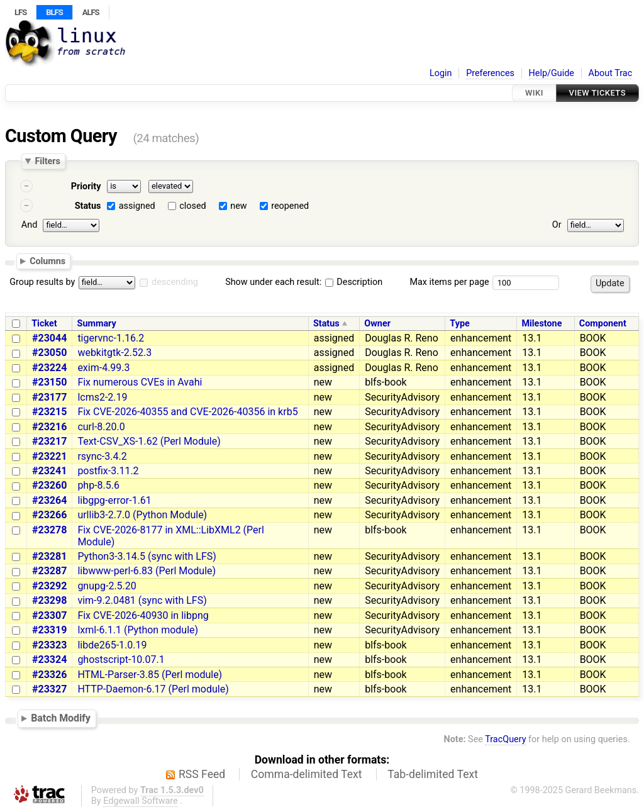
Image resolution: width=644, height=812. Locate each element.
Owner (377, 324)
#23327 (49, 689)
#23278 (49, 530)
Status (88, 206)
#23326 (49, 675)
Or (557, 225)
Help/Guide (552, 73)
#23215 (49, 412)
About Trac (611, 73)
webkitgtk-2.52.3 (114, 353)
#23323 (49, 645)
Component (603, 324)
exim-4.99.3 (103, 368)
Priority (86, 186)
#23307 (49, 615)
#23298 (49, 600)
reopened (290, 206)
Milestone (541, 324)
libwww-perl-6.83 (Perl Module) (147, 571)
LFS (20, 12)
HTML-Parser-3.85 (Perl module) (150, 675)
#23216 (49, 427)
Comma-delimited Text (307, 774)
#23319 (49, 630)
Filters (47, 161)
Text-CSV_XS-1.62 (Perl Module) (149, 441)
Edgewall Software (141, 801)
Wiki (534, 93)
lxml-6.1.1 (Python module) (138, 630)
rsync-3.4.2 (102, 456)
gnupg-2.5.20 (107, 586)
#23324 (49, 659)
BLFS (54, 12)
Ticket (44, 324)
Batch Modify (61, 718)
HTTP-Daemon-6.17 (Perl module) (153, 689)
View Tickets (597, 93)
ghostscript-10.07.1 (121, 659)
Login (441, 73)
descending (175, 282)
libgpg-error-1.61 (114, 500)
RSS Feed (202, 774)
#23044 (49, 338)
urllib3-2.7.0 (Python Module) (142, 515)
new (238, 206)
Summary (97, 324)
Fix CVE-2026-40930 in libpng (143, 615)
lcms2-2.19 (102, 397)
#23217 (49, 441)
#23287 (49, 571)
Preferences (490, 73)
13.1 (532, 338)
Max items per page (449, 282)
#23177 (49, 397)
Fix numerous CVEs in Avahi (140, 382)
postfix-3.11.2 (108, 471)
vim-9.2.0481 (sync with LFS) (142, 600)
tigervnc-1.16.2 (111, 338)
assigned (137, 206)
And (29, 225)
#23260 (49, 485)
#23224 (49, 368)
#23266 (49, 515)
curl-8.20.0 (101, 427)
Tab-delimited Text (433, 774)
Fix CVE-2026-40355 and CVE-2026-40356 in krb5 (187, 412)
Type (459, 324)
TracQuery (505, 739)
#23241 (49, 471)
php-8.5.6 (98, 485)
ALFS (91, 12)
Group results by (42, 282)
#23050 (49, 353)
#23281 (49, 556)
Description (354, 282)
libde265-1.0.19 (112, 645)
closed (192, 206)
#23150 (49, 382)
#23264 (49, 500)
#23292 (49, 586)
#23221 (49, 456)
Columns (47, 260)
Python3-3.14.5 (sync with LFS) (147, 556)
